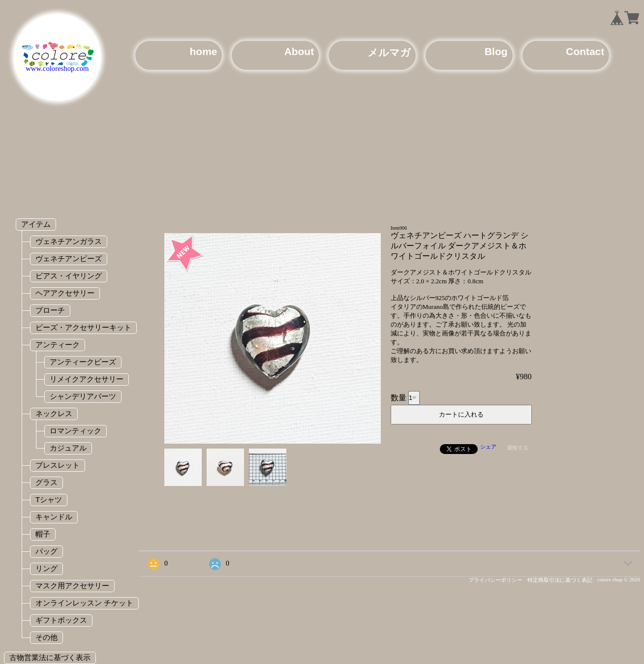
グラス (46, 482)
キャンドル (54, 517)
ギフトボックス (61, 620)
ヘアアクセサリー (65, 293)
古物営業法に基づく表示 (50, 657)
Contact (585, 51)
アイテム (36, 224)
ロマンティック (76, 431)
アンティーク (58, 345)
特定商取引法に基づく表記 (560, 580)
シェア (488, 447)
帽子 (43, 534)
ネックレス (54, 413)
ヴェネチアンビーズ (69, 258)
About (299, 51)
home (204, 51)
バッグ (46, 551)
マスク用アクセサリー (72, 586)
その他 (46, 637)
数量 (399, 397)
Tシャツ (49, 499)
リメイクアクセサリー (87, 379)
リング (46, 568)
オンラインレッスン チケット (84, 603)
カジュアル (68, 448)
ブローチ (50, 310)
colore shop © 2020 (619, 579)
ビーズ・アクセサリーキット (83, 327)
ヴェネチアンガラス (69, 241)
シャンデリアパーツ (83, 396)
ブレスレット (58, 465)
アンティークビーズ (83, 362)
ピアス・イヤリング (69, 276)
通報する (518, 448)
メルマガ (389, 52)
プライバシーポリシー (495, 580)
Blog (496, 51)
